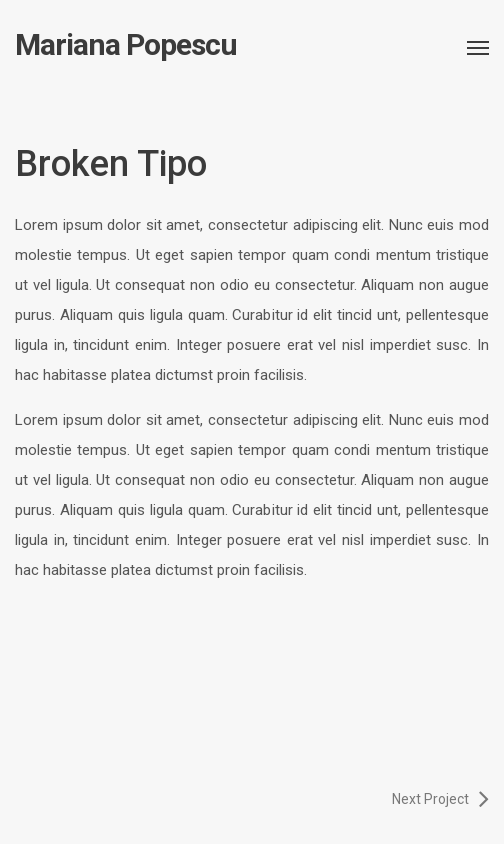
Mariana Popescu (126, 45)
